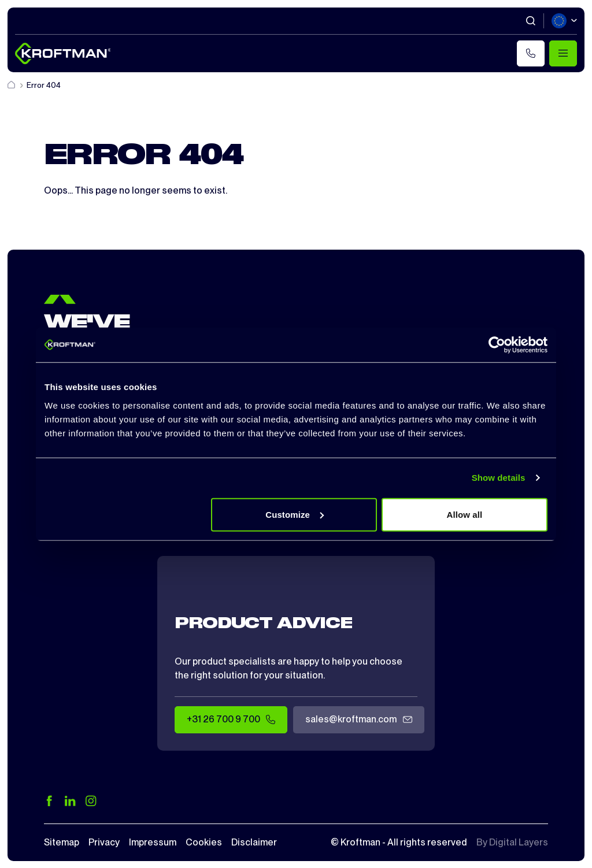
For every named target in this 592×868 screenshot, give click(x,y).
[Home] (12, 85)
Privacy (104, 842)
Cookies (204, 842)
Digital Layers (519, 842)
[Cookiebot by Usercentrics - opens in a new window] (497, 345)
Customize (295, 514)
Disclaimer (254, 842)
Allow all (465, 514)
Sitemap (62, 842)
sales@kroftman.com (358, 720)
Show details (499, 478)
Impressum (153, 842)
